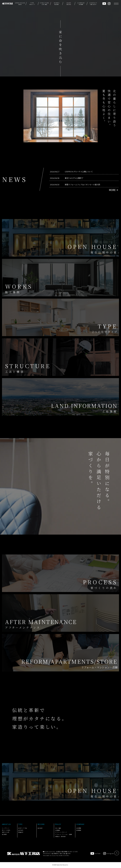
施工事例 (4, 834)
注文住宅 (21, 830)
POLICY (58, 824)
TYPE (20, 824)
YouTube (96, 853)
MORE (112, 190)
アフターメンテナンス (61, 832)
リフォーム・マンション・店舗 (63, 834)
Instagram (108, 853)
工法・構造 (58, 828)
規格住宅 (21, 832)
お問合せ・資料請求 (60, 836)
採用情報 (79, 830)
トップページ (6, 828)
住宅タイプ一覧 (23, 828)
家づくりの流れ (6, 830)
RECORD (41, 824)
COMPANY (80, 824)
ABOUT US (6, 824)
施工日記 (40, 828)
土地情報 (57, 830)
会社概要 (79, 828)
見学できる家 (6, 832)
